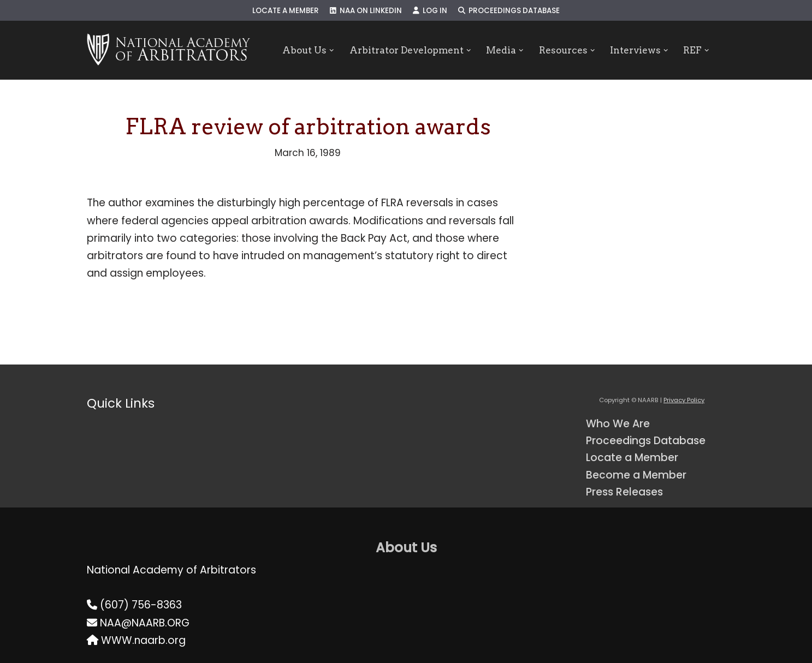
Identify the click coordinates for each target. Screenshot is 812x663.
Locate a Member (286, 11)
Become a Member (636, 475)
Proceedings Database (509, 11)
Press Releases (624, 492)
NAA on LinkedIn (366, 11)
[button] (332, 50)
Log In (430, 11)
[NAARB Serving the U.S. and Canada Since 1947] (168, 50)
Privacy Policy (684, 400)
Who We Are (618, 424)
